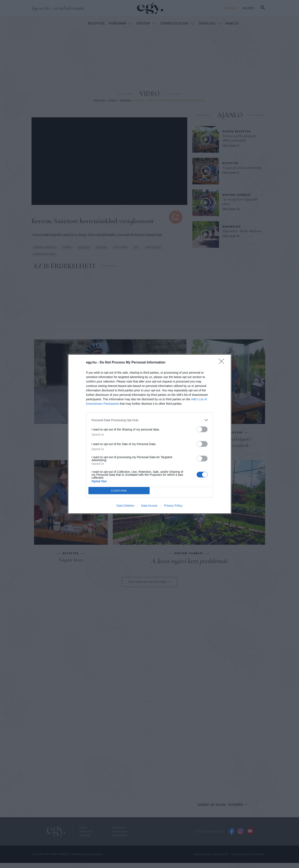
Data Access (149, 506)
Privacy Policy (173, 506)
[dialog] (150, 434)
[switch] (202, 429)
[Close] (223, 363)
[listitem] (150, 420)
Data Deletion (126, 506)
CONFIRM (119, 490)
